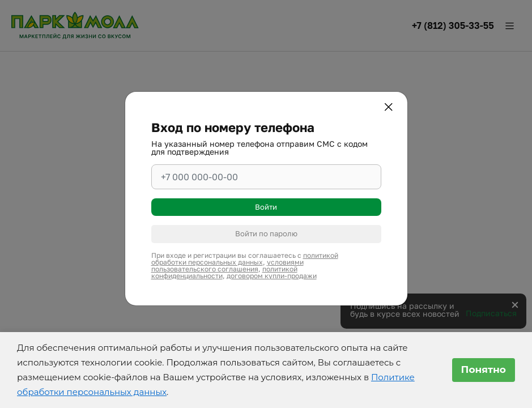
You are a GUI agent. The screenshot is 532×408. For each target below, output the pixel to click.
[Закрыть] (390, 109)
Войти (266, 207)
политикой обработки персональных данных (245, 259)
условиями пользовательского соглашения (227, 265)
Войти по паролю (266, 233)
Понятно (484, 369)
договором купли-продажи (272, 276)
